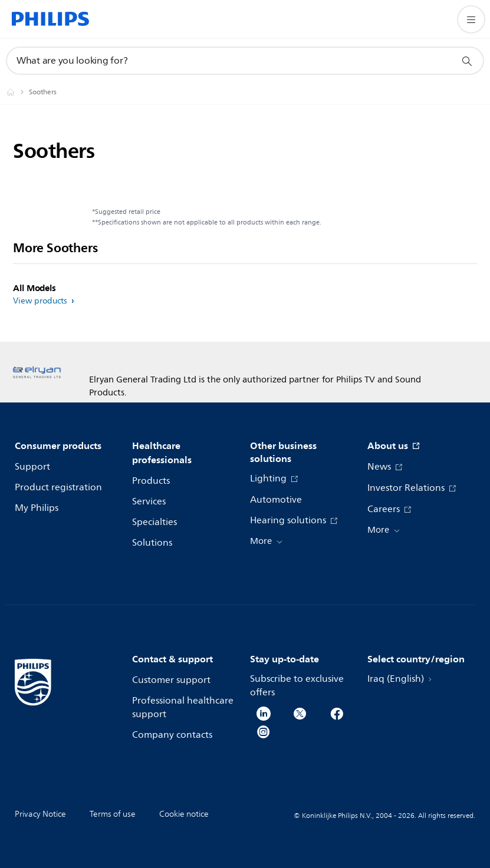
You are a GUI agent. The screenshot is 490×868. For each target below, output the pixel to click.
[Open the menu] (471, 19)
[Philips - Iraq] (18, 92)
